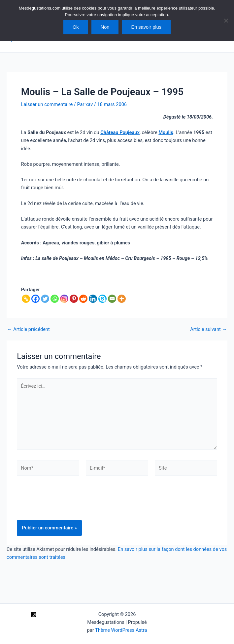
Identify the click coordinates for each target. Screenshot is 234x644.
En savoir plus (146, 27)
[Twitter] (45, 299)
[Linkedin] (93, 299)
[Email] (112, 299)
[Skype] (102, 299)
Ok (76, 27)
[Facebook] (35, 299)
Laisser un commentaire (47, 104)
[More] (122, 299)
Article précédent (29, 329)
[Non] (226, 20)
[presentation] (67, 504)
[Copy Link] (26, 299)
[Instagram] (64, 299)
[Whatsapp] (55, 299)
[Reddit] (83, 299)
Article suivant (208, 329)
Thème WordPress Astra (121, 630)
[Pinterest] (74, 299)
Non (105, 27)
